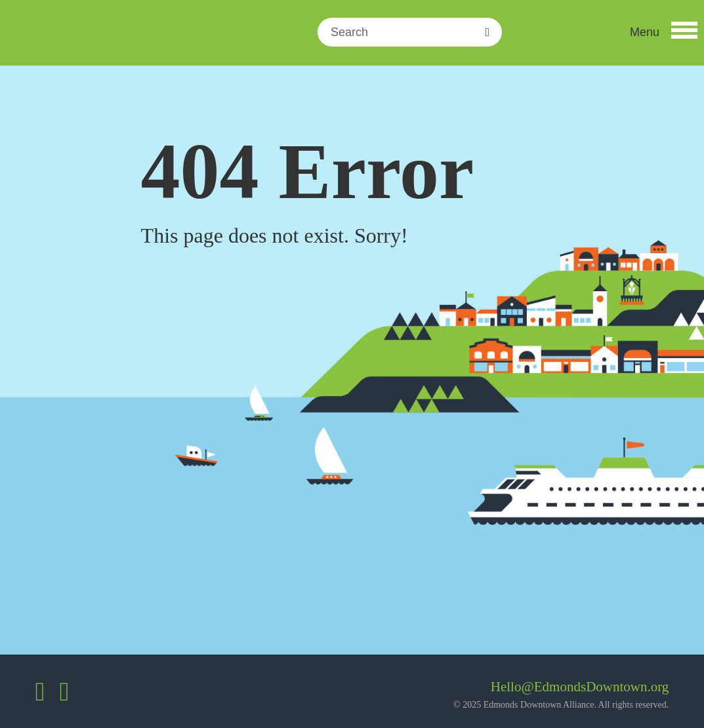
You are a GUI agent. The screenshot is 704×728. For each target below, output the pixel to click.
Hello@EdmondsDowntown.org (580, 687)
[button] (664, 32)
